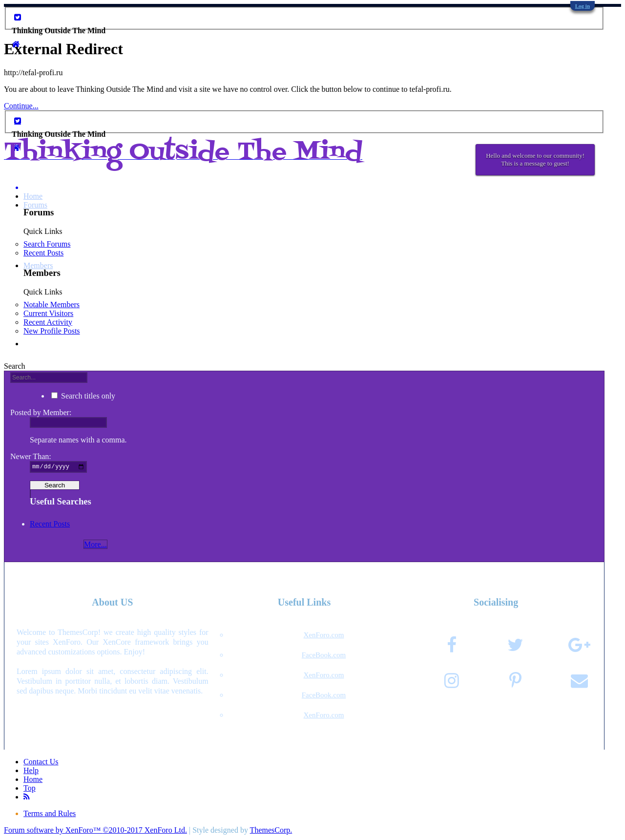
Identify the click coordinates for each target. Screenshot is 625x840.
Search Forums (47, 244)
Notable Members (52, 304)
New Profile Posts (52, 331)
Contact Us (41, 763)
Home (33, 196)
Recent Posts (43, 253)
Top (30, 789)
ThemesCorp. (271, 831)
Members (38, 265)
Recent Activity (48, 322)
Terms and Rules (50, 815)
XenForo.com (324, 636)
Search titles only (83, 396)
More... (95, 546)
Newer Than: (31, 456)
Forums (35, 205)
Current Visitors (48, 313)
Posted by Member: (41, 412)
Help (31, 772)
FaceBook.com (324, 656)
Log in (583, 6)
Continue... (21, 106)
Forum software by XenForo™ (95, 831)
